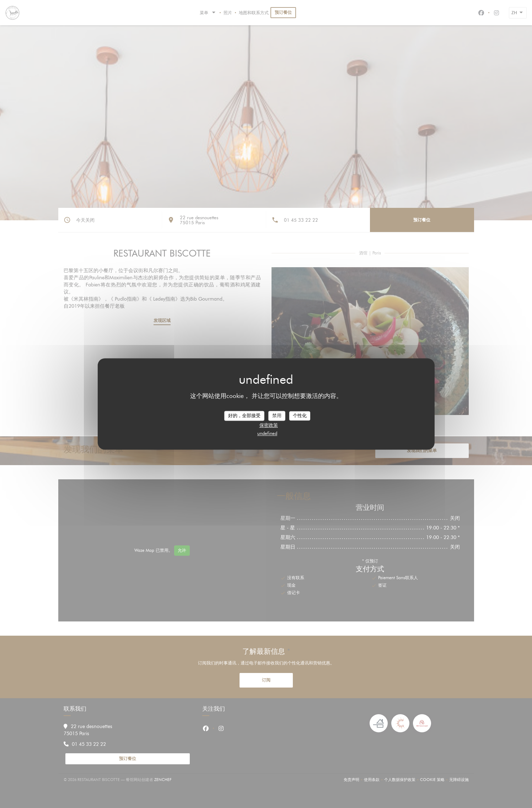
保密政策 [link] (269, 425)
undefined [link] (267, 433)
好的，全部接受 (244, 415)
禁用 (277, 415)
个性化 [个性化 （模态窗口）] (300, 415)
